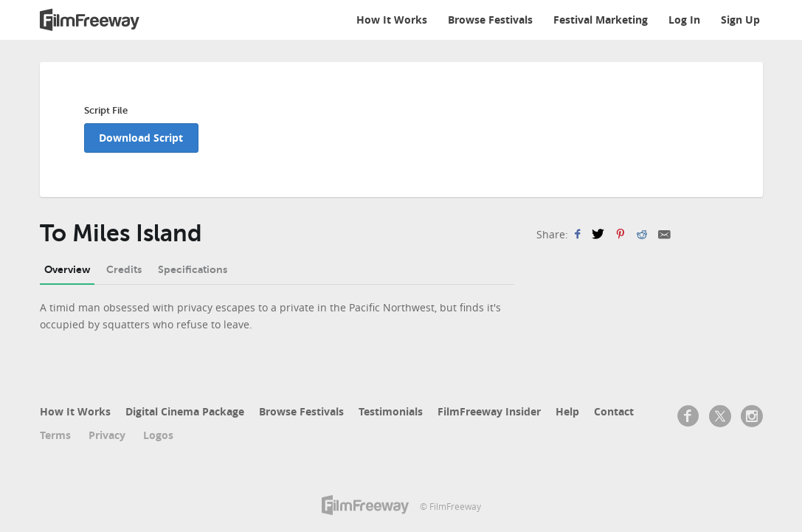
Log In (684, 20)
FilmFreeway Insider (489, 411)
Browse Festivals (490, 20)
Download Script (141, 138)
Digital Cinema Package (185, 411)
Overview (67, 269)
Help (567, 411)
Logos (158, 435)
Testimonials (391, 411)
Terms (55, 435)
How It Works (392, 20)
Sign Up (740, 20)
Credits (124, 269)
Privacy (107, 435)
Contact (614, 411)
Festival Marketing (601, 20)
